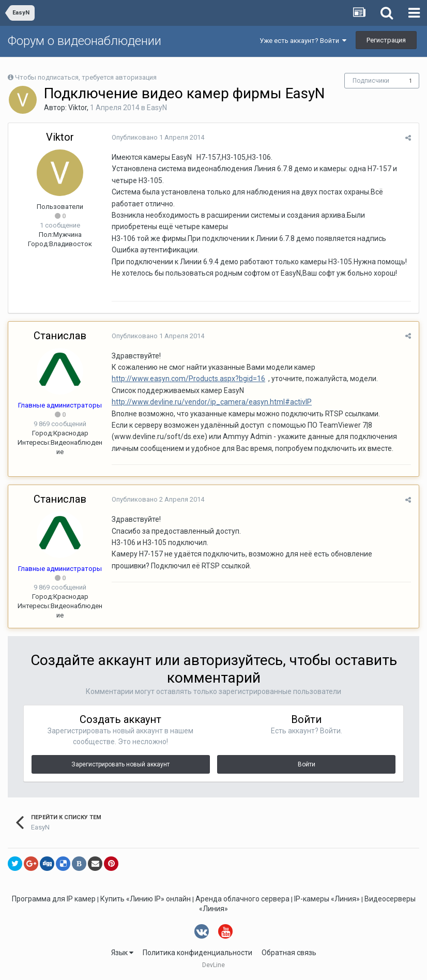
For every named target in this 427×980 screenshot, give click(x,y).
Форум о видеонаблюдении (85, 41)
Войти (307, 764)
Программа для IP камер (54, 899)
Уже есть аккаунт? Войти (303, 41)
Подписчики (371, 81)
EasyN (157, 108)
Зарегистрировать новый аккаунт (120, 764)
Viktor (78, 108)
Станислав (60, 336)
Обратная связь (289, 953)
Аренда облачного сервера (242, 899)
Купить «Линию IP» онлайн (146, 899)
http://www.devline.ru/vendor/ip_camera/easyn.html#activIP (212, 402)
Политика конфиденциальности (197, 953)
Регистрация (386, 40)
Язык (122, 953)
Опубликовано (158, 137)
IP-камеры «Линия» (327, 899)
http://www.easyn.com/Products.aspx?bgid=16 (188, 379)
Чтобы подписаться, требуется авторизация (86, 77)
